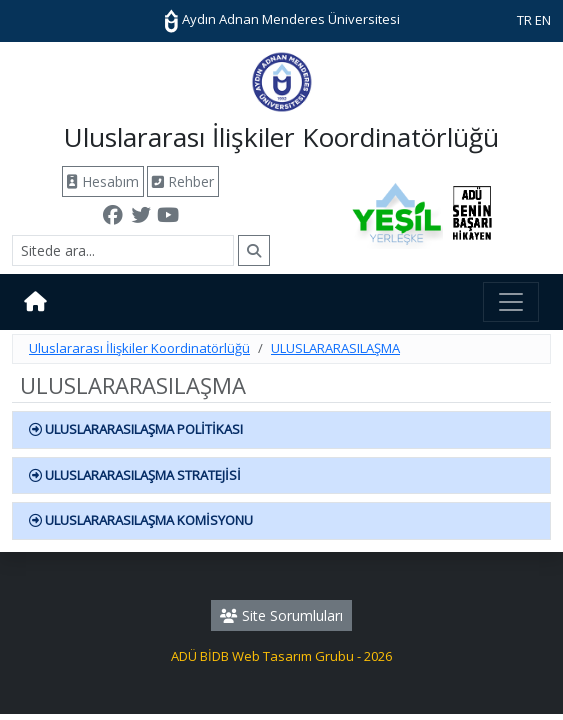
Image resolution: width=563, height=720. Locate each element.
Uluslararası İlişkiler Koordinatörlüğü (139, 348)
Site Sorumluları (281, 615)
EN (543, 20)
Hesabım (103, 181)
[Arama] (123, 250)
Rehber (183, 181)
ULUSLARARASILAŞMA (335, 348)
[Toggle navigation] (511, 302)
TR (524, 20)
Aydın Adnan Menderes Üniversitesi (282, 19)
